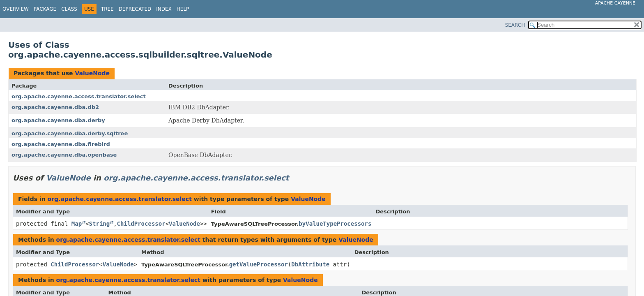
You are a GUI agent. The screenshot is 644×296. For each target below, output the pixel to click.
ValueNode (92, 73)
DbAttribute (310, 264)
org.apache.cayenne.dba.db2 (55, 107)
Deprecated (135, 9)
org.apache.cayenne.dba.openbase (64, 155)
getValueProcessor (259, 264)
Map (77, 224)
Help (183, 9)
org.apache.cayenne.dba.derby (58, 120)
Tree (107, 9)
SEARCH (515, 25)
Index (164, 9)
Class (69, 9)
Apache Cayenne (615, 3)
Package (45, 9)
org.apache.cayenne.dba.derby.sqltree (70, 133)
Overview (16, 9)
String (100, 224)
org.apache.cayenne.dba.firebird (61, 144)
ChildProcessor (141, 224)
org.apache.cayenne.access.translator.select (79, 96)
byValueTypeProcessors (335, 224)
